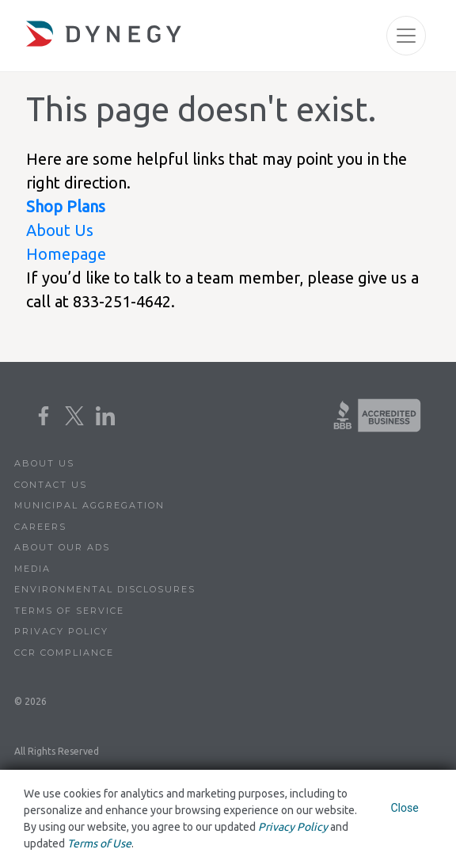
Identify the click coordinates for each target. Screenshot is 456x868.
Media (32, 569)
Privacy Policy (61, 631)
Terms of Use (99, 843)
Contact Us (51, 485)
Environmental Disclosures (105, 589)
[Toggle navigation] (406, 36)
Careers (40, 527)
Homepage (66, 254)
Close (404, 808)
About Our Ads (62, 547)
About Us (60, 230)
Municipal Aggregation (89, 505)
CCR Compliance (64, 653)
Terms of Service (69, 611)
